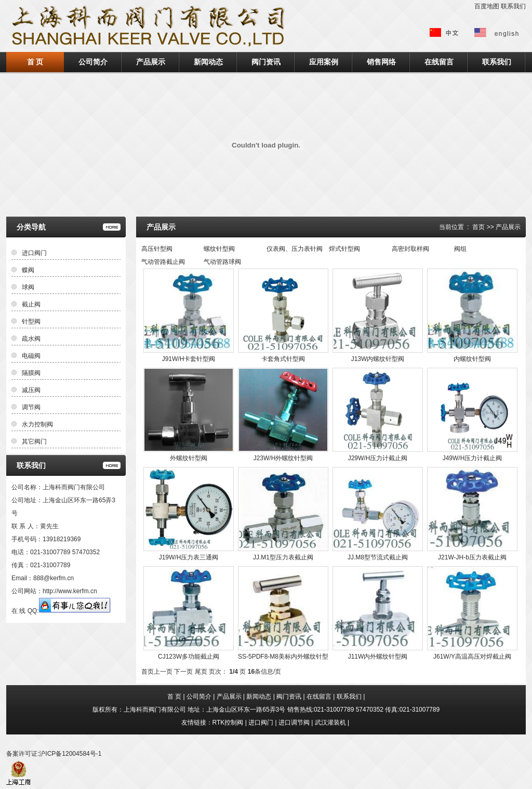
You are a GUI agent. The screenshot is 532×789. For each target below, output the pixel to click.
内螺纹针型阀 (472, 359)
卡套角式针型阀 (283, 359)
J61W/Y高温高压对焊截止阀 (472, 657)
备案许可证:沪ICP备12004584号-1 (54, 754)
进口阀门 (34, 253)
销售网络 (381, 62)
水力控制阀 (37, 424)
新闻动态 (208, 62)
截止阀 (31, 304)
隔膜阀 (31, 373)
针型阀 (31, 322)
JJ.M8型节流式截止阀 (378, 557)
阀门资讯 (266, 62)
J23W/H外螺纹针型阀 (283, 458)
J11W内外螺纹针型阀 (378, 657)
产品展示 (151, 62)
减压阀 (31, 390)
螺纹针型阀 (219, 249)
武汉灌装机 (330, 723)
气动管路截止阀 (163, 262)
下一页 (183, 672)
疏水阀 (31, 339)
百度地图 (487, 6)
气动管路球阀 (222, 262)
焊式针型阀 (344, 249)
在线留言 (439, 62)
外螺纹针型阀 (189, 458)
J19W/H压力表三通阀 (189, 557)
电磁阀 (31, 356)
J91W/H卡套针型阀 (189, 359)
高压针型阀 (157, 249)
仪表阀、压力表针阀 (295, 249)
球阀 (28, 287)
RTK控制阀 (228, 723)
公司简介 (93, 62)
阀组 (460, 249)
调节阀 (31, 407)
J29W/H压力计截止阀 (378, 458)
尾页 (201, 672)
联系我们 (513, 6)
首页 (478, 227)
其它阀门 (34, 442)
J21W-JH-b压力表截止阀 (472, 557)
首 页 (35, 62)
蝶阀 (28, 270)
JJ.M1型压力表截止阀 (283, 557)
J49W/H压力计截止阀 (473, 458)
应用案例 (324, 62)
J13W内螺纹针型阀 (378, 359)
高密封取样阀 (410, 249)
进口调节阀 (294, 723)
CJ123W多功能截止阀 (189, 657)
